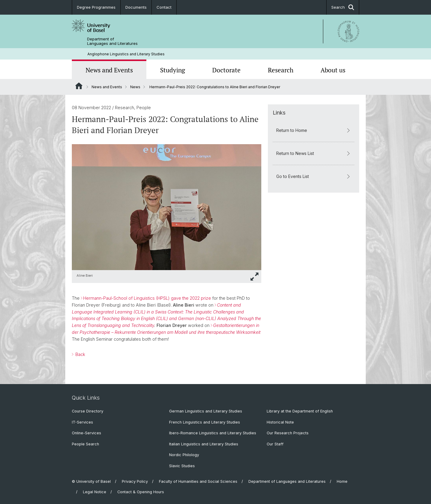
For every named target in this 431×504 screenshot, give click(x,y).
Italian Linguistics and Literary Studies (204, 444)
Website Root (79, 86)
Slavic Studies (182, 466)
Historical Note (280, 422)
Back (80, 354)
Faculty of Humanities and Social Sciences (198, 481)
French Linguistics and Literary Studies (205, 422)
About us (333, 70)
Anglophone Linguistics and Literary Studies (126, 54)
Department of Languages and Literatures (112, 41)
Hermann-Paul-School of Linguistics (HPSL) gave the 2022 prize (147, 298)
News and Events (109, 70)
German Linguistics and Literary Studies (206, 411)
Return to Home (314, 130)
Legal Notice (95, 492)
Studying (173, 70)
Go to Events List (314, 176)
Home (342, 481)
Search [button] (343, 7)
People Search (85, 444)
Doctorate (226, 70)
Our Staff (275, 444)
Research (281, 70)
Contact (164, 7)
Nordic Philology (184, 455)
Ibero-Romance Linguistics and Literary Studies (213, 433)
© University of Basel (91, 481)
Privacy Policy (135, 481)
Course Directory (88, 411)
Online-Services (86, 433)
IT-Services (82, 422)
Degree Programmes (96, 7)
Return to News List (314, 153)
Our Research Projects (288, 433)
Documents (136, 7)
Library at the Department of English (300, 411)
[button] (255, 277)
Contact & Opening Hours (141, 492)
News (135, 87)
